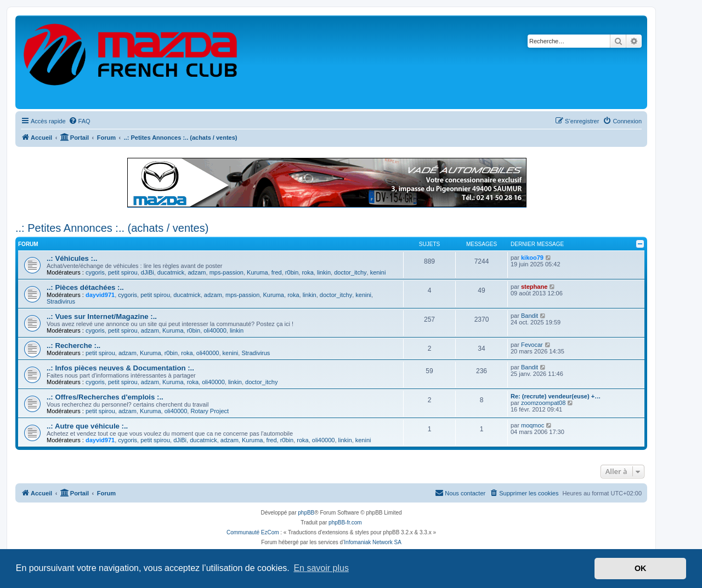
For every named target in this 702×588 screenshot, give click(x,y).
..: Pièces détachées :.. (85, 287)
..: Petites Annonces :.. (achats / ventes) (112, 228)
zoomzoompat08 (543, 403)
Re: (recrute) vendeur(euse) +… (556, 396)
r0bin (292, 272)
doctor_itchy (350, 272)
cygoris (95, 272)
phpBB (306, 513)
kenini (378, 272)
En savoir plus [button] (321, 568)
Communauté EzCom (253, 532)
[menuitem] (80, 121)
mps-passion (227, 272)
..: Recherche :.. (73, 346)
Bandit (530, 316)
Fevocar (532, 345)
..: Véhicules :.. (72, 258)
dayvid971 (100, 295)
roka (307, 272)
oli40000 (215, 330)
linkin (324, 272)
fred (277, 272)
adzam (197, 272)
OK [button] (641, 568)
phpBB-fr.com (345, 523)
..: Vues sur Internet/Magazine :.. (102, 316)
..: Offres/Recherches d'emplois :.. (105, 397)
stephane (534, 287)
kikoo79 (532, 258)
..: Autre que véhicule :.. (87, 426)
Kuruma (257, 272)
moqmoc (533, 425)
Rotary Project (210, 411)
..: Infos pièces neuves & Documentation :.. (120, 368)
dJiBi (148, 272)
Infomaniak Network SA (373, 542)
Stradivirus (61, 301)
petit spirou (123, 272)
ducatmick (171, 272)
